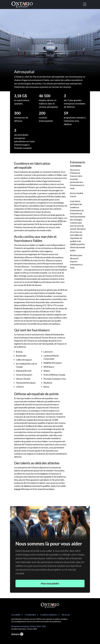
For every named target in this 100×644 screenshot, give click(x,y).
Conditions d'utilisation (49, 615)
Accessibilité (16, 615)
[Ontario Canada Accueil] (22, 4)
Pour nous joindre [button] (50, 583)
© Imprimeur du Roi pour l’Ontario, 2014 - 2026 (28, 626)
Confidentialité (30, 615)
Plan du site (66, 615)
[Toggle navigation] (85, 5)
